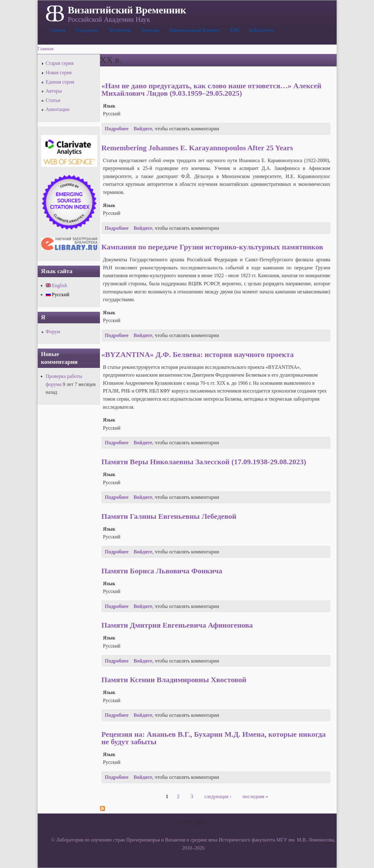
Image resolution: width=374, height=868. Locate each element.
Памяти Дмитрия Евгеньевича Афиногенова (177, 625)
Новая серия (59, 72)
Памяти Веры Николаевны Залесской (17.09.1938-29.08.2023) (204, 462)
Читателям (120, 30)
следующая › (218, 796)
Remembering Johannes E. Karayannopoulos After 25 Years (197, 148)
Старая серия (60, 63)
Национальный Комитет (195, 30)
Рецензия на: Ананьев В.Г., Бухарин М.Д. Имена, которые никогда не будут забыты (214, 738)
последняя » (255, 796)
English (57, 285)
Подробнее (117, 129)
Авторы (54, 91)
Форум (53, 332)
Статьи (53, 100)
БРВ (235, 30)
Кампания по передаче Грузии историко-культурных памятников (212, 247)
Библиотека (261, 30)
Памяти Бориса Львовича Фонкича (162, 571)
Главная (57, 30)
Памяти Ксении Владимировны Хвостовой (174, 680)
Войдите (143, 129)
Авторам (150, 30)
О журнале (87, 30)
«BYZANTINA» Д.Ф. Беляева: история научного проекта (198, 354)
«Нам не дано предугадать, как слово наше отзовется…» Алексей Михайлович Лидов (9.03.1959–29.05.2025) (211, 89)
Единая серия (60, 82)
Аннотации (58, 109)
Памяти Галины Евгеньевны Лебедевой (169, 516)
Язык (109, 106)
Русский (58, 294)
